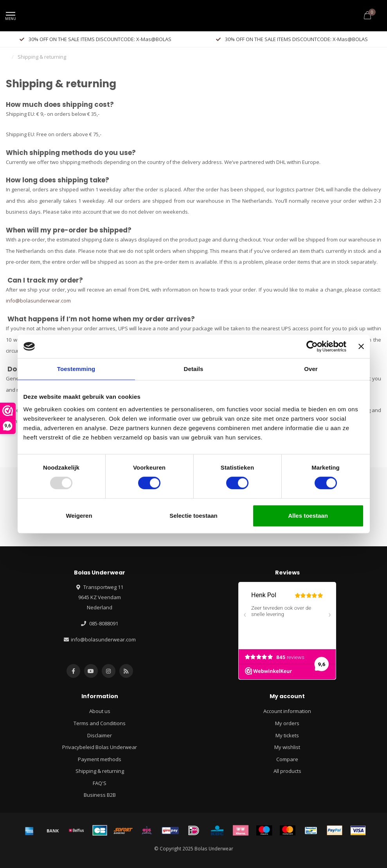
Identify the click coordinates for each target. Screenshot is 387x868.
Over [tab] (311, 369)
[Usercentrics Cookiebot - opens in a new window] (312, 346)
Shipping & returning (100, 771)
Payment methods (100, 759)
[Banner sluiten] (361, 346)
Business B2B (100, 795)
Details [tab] (194, 369)
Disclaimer (100, 735)
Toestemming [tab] (76, 369)
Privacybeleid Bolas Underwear (100, 747)
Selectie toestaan (193, 516)
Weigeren (79, 516)
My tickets (287, 735)
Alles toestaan (308, 516)
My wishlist (287, 747)
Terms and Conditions (100, 723)
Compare (287, 759)
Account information (287, 711)
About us (100, 711)
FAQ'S (100, 783)
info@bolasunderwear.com (38, 301)
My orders (287, 723)
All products (287, 771)
